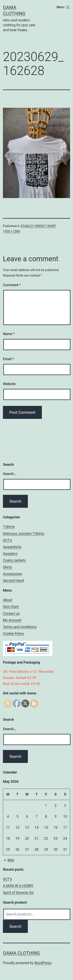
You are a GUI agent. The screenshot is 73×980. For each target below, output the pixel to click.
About (8, 600)
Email (8, 359)
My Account (12, 620)
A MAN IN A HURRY (18, 886)
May (9, 860)
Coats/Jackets (14, 560)
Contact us (11, 613)
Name (9, 334)
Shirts (7, 567)
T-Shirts (9, 527)
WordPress (43, 963)
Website (9, 384)
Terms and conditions (20, 627)
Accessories (12, 574)
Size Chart (11, 607)
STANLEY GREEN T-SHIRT (38, 226)
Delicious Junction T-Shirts (24, 534)
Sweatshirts (12, 547)
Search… (10, 474)
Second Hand (13, 580)
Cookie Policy (13, 633)
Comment (12, 285)
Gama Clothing (21, 953)
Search (15, 926)
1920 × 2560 (11, 231)
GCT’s (7, 540)
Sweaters (10, 554)
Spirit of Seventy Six (18, 893)
